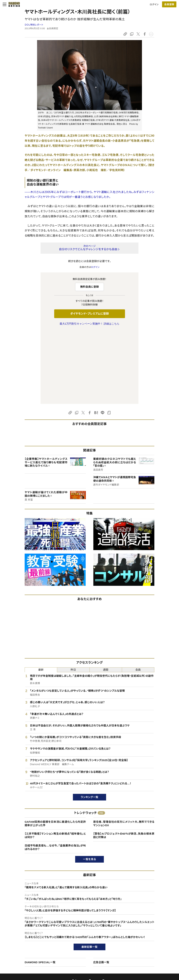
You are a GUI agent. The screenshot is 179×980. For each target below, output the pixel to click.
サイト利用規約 (21, 943)
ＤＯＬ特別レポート (34, 25)
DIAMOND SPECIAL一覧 (40, 889)
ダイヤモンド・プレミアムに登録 (89, 314)
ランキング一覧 (90, 724)
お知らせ (144, 943)
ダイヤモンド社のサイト (88, 918)
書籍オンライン (83, 943)
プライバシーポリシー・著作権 (28, 955)
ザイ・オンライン (83, 949)
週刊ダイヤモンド (84, 931)
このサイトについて (23, 925)
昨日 (73, 596)
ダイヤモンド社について (153, 918)
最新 (41, 596)
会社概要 (144, 931)
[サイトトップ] (13, 4)
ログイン (154, 4)
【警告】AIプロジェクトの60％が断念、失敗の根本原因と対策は (124, 762)
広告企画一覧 (101, 889)
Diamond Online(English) (88, 925)
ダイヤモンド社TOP (150, 925)
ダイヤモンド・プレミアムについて (30, 931)
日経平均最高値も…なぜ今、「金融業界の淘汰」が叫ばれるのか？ (55, 774)
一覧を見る (90, 786)
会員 (138, 596)
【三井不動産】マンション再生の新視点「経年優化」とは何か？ (55, 762)
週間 (106, 596)
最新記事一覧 (89, 873)
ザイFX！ (79, 955)
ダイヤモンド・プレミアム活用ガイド (31, 937)
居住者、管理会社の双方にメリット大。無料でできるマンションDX (124, 750)
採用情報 (144, 937)
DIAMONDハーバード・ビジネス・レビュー (96, 937)
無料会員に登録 (90, 287)
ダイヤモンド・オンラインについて (31, 918)
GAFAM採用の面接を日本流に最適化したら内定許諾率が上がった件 (55, 750)
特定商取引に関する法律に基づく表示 (32, 949)
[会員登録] (169, 4)
